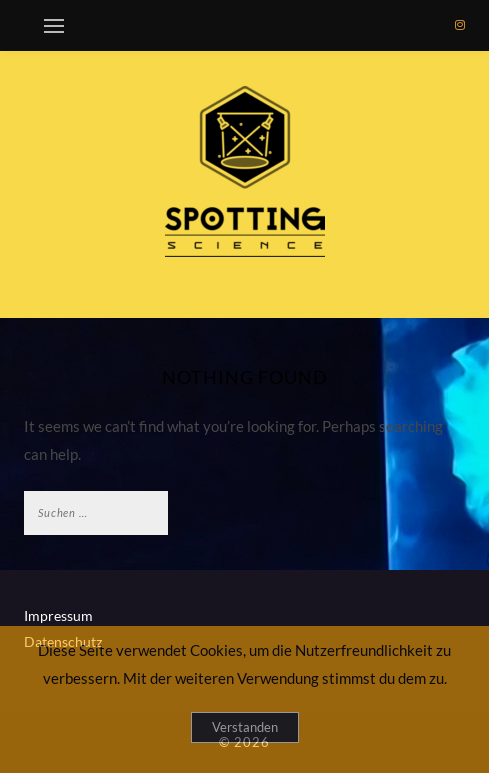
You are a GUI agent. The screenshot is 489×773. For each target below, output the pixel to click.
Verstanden (245, 727)
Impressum (58, 615)
